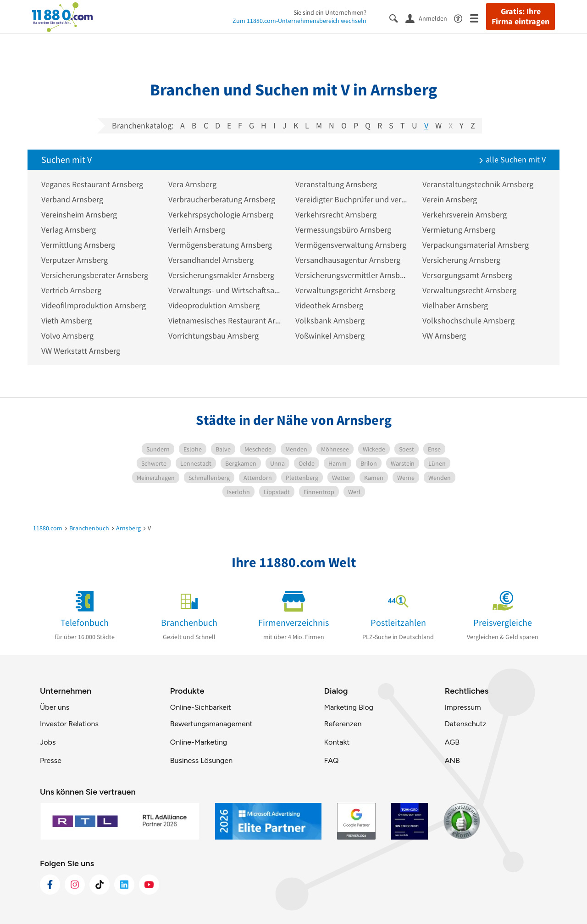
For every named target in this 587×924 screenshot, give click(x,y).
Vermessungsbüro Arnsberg (343, 230)
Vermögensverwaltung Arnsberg (351, 245)
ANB (452, 760)
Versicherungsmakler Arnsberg (221, 275)
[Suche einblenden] (397, 18)
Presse (51, 760)
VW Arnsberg (444, 336)
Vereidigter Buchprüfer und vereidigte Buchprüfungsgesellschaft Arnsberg (352, 199)
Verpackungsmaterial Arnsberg (476, 245)
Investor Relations (69, 724)
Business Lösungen (201, 760)
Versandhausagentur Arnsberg (348, 260)
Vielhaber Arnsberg (455, 305)
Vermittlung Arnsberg (78, 245)
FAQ (331, 760)
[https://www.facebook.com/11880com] (50, 885)
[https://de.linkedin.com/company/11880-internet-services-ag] (124, 885)
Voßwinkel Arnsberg (330, 336)
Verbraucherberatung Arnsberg (222, 199)
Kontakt (337, 742)
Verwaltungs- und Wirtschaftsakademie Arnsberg (225, 290)
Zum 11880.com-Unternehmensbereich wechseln (299, 21)
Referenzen (343, 724)
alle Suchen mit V (512, 159)
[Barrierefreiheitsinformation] (462, 18)
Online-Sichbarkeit (201, 707)
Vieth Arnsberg (66, 320)
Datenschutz (466, 724)
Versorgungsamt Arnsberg (467, 275)
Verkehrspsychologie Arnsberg (221, 214)
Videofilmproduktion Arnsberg (94, 305)
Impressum (463, 707)
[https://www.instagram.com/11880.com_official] (75, 885)
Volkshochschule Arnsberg (468, 320)
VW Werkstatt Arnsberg (81, 351)
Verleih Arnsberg (197, 230)
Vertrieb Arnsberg (71, 290)
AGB (452, 742)
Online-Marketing (199, 742)
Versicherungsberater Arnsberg (95, 275)
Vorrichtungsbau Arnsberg (213, 336)
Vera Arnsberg (192, 184)
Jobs (48, 742)
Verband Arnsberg (72, 199)
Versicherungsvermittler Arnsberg (352, 275)
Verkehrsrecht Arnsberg (336, 214)
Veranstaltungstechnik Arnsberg (478, 184)
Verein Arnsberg (450, 199)
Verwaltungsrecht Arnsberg (469, 290)
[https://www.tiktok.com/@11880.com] (100, 885)
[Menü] (478, 18)
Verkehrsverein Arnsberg (465, 214)
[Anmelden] (430, 18)
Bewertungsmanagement (211, 724)
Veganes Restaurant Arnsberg (92, 184)
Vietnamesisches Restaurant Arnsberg (225, 320)
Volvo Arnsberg (67, 336)
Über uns (55, 707)
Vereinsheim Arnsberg (79, 214)
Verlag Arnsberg (69, 230)
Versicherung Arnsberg (461, 260)
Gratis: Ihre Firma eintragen (521, 17)
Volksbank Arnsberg (330, 320)
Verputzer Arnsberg (75, 260)
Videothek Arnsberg (329, 305)
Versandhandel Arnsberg (211, 260)
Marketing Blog (348, 707)
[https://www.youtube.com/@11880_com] (149, 885)
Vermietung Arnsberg (459, 230)
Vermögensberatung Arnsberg (220, 245)
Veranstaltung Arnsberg (336, 184)
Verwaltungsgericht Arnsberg (345, 290)
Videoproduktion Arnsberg (214, 305)
